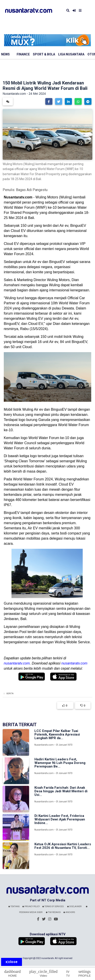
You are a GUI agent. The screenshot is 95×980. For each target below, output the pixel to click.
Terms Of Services (53, 906)
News (5, 54)
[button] (49, 101)
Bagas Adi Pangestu (32, 190)
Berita (10, 694)
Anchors (69, 912)
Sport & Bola (44, 54)
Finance (23, 54)
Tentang (14, 906)
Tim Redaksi (53, 912)
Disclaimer (74, 906)
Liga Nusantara (71, 54)
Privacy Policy (31, 906)
